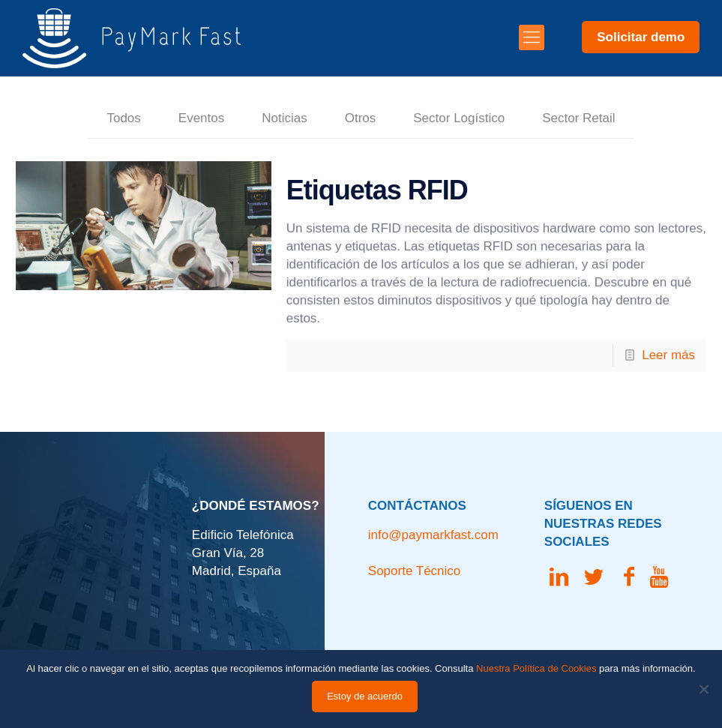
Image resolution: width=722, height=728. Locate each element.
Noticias (284, 118)
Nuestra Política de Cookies (536, 668)
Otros (361, 118)
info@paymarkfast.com (433, 535)
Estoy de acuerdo (365, 696)
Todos (123, 118)
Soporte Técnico (414, 571)
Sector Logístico (459, 118)
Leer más (668, 355)
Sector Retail (578, 118)
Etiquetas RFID (377, 190)
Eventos (201, 118)
